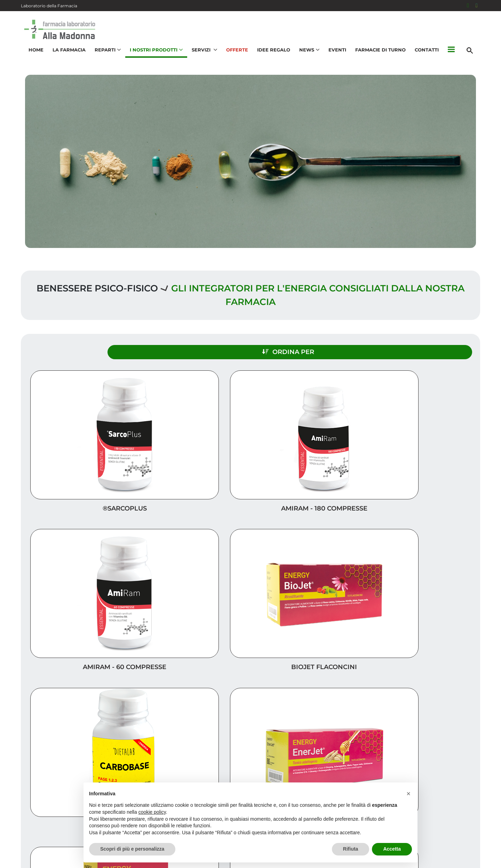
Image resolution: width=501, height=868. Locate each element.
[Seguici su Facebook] (468, 6)
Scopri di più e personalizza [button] (132, 849)
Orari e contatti (449, 781)
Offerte (234, 58)
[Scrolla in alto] (485, 840)
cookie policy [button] (152, 812)
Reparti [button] (105, 58)
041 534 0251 (51, 794)
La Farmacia (66, 58)
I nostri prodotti (447, 758)
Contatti (424, 58)
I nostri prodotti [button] (153, 58)
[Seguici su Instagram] (477, 6)
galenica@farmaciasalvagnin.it (75, 830)
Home (33, 58)
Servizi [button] (201, 58)
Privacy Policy (424, 859)
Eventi (334, 58)
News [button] (306, 58)
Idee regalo (456, 747)
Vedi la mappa (209, 754)
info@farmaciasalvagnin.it (69, 815)
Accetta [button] (392, 849)
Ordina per (412, 347)
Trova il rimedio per (442, 769)
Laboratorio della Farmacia (49, 6)
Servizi (464, 725)
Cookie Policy (460, 859)
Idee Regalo (271, 58)
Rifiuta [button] (351, 849)
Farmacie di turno (377, 58)
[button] (448, 58)
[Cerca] (473, 58)
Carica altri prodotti (251, 642)
